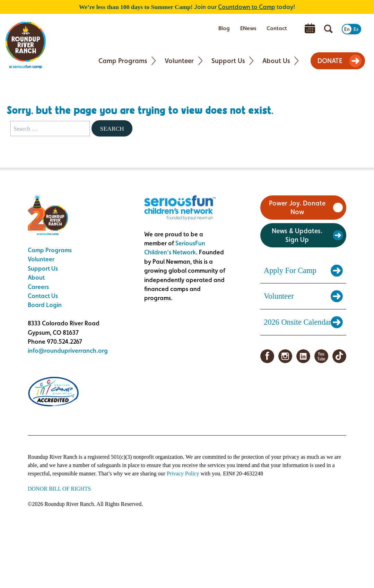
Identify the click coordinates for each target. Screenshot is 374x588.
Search (112, 129)
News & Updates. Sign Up (297, 235)
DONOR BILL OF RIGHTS (59, 489)
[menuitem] (224, 28)
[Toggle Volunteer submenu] (201, 61)
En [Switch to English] (347, 29)
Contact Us (43, 296)
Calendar (310, 28)
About (36, 277)
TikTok (339, 356)
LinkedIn (303, 356)
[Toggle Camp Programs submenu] (154, 61)
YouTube (321, 356)
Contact (277, 28)
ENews (248, 28)
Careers (38, 287)
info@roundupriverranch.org (68, 350)
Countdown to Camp (247, 7)
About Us (276, 61)
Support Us (228, 61)
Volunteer (179, 61)
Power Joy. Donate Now (297, 207)
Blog (224, 28)
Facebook (267, 356)
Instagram (285, 356)
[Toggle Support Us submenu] (251, 61)
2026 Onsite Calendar (298, 322)
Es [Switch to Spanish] (356, 29)
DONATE (330, 61)
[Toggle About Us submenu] (297, 61)
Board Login (45, 305)
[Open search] (328, 29)
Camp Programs (123, 61)
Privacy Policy (183, 473)
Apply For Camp (290, 270)
